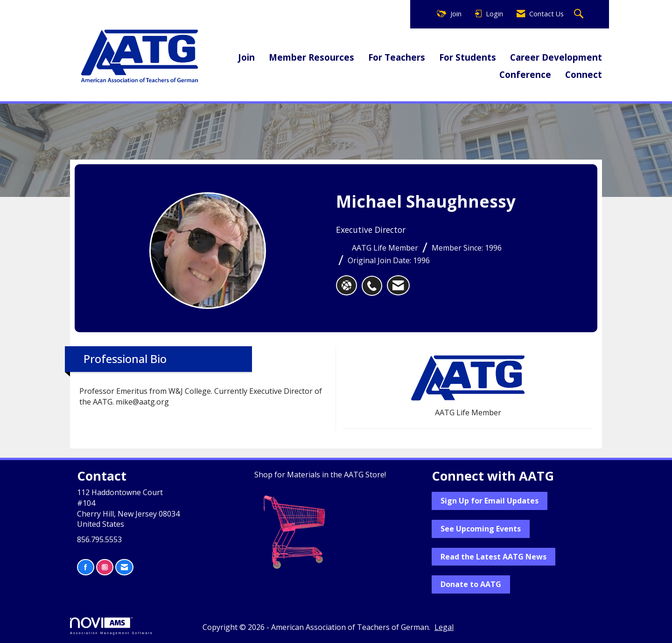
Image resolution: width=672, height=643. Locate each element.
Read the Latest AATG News (493, 557)
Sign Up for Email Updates (490, 501)
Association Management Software (112, 626)
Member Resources (311, 57)
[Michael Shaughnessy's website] (346, 286)
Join (246, 57)
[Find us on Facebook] (86, 567)
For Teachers (397, 57)
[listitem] (374, 281)
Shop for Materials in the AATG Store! (320, 475)
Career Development (556, 57)
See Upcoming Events (481, 529)
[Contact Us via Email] (124, 567)
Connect (584, 74)
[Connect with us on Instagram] (105, 567)
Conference (525, 74)
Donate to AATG (471, 584)
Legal (444, 627)
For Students (468, 57)
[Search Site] (580, 14)
